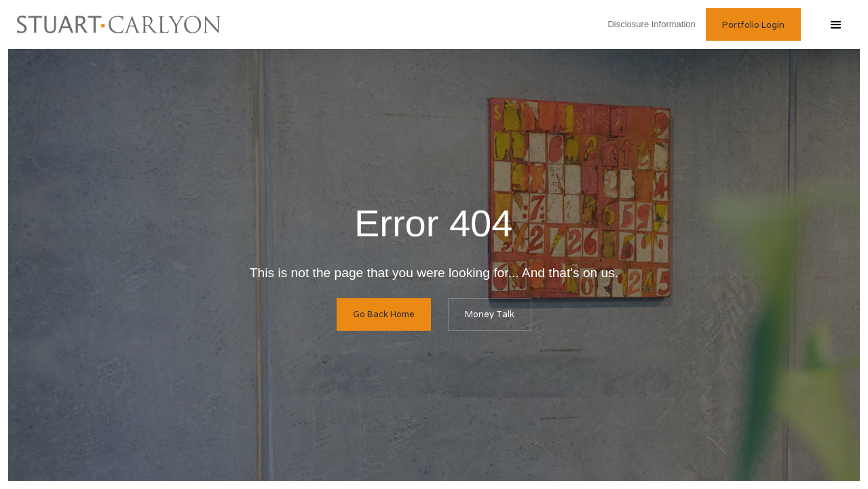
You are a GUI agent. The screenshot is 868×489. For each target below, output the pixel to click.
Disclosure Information (654, 24)
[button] (835, 24)
